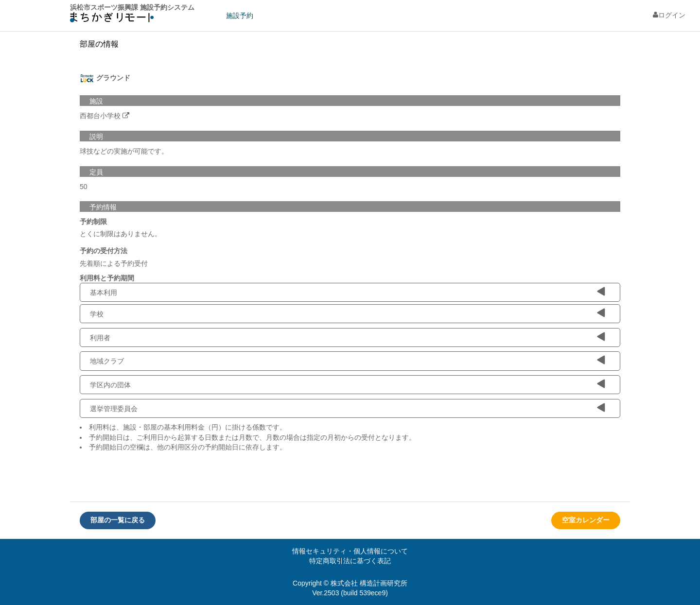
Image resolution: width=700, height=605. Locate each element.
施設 (96, 101)
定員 (96, 172)
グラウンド (105, 78)
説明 (96, 137)
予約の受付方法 (104, 251)
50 (84, 187)
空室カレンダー (586, 520)
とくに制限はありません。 (121, 234)
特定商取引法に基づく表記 (350, 561)
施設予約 (240, 16)
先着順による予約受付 (114, 263)
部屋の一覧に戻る (118, 520)
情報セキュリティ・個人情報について (350, 551)
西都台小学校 (100, 116)
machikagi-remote (112, 20)
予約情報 (103, 207)
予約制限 (93, 222)
